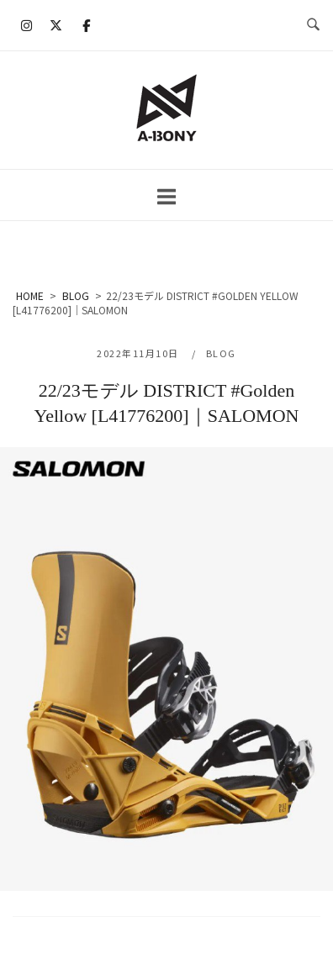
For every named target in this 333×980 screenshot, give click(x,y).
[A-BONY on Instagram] (27, 25)
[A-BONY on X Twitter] (56, 25)
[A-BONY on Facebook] (86, 25)
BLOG (221, 353)
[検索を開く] (313, 25)
